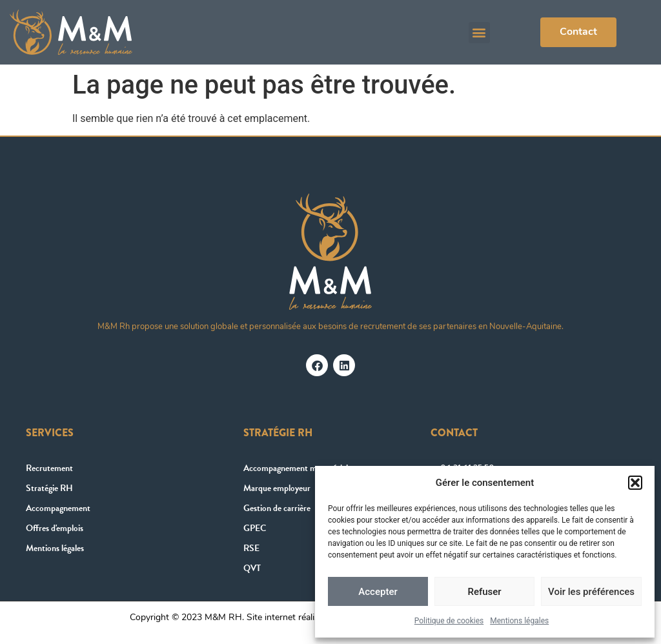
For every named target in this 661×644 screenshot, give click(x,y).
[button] (635, 483)
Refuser (484, 592)
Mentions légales (519, 621)
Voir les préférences (591, 592)
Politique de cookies (449, 621)
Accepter (378, 592)
